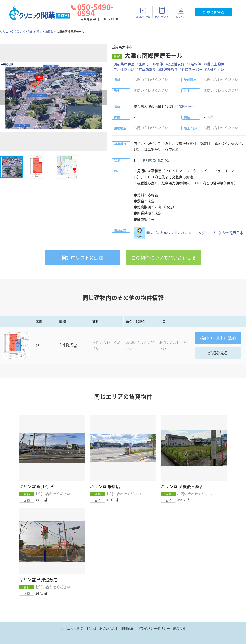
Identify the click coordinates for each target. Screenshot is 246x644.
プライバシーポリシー (154, 628)
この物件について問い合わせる (164, 258)
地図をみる (187, 106)
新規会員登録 (213, 12)
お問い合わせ (109, 628)
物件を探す (35, 32)
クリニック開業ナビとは (79, 628)
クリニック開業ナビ (13, 32)
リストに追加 (82, 258)
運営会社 (179, 628)
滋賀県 (49, 32)
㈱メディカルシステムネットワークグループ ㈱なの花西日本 (188, 233)
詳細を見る (218, 353)
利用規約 (128, 628)
